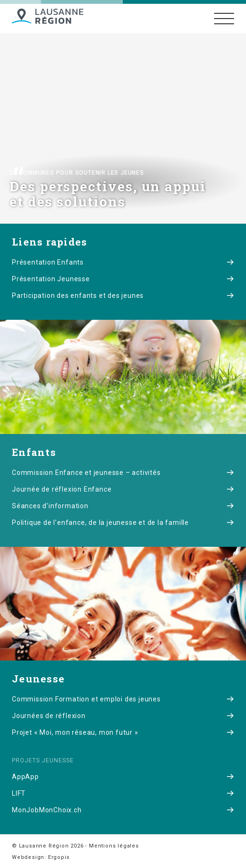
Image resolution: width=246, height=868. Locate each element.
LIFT (123, 793)
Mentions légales (114, 846)
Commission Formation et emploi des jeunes (123, 699)
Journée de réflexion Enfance (123, 489)
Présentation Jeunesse (123, 279)
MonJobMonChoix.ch (123, 810)
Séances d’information (123, 506)
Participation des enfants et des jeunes (123, 296)
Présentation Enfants (123, 262)
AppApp (123, 777)
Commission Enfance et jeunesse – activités (123, 473)
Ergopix (59, 857)
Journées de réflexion (123, 716)
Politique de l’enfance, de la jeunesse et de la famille (123, 523)
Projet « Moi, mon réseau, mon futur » (123, 732)
